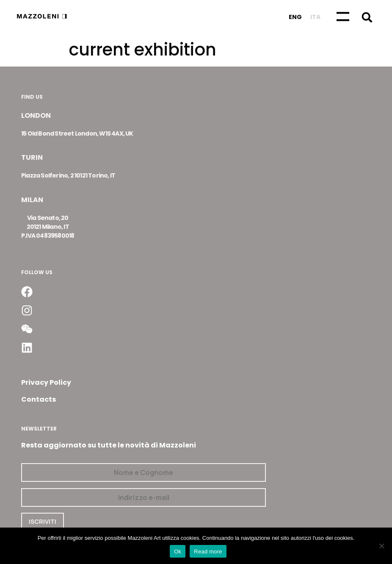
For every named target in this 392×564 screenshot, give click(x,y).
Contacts (39, 399)
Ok (178, 551)
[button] (367, 17)
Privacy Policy (46, 382)
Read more (208, 551)
